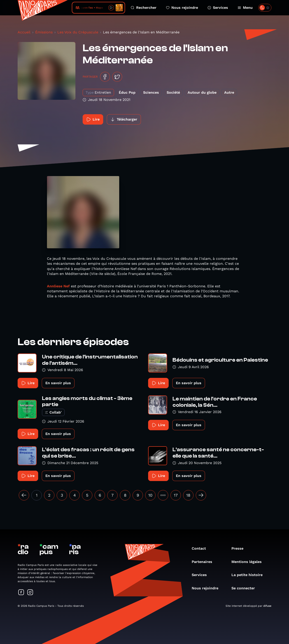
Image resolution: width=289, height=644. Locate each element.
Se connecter (245, 588)
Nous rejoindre (182, 8)
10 (150, 495)
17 (176, 495)
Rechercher (144, 8)
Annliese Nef (58, 286)
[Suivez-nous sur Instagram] (30, 593)
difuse (267, 606)
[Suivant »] (201, 495)
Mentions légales (249, 562)
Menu (245, 8)
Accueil (24, 32)
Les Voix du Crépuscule (78, 32)
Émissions (44, 32)
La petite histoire (249, 575)
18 (188, 495)
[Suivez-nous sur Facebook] (21, 593)
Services (218, 8)
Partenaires (204, 562)
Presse (240, 548)
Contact (201, 548)
